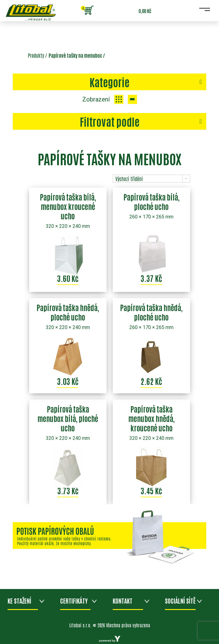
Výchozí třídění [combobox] (129, 179)
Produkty (36, 55)
